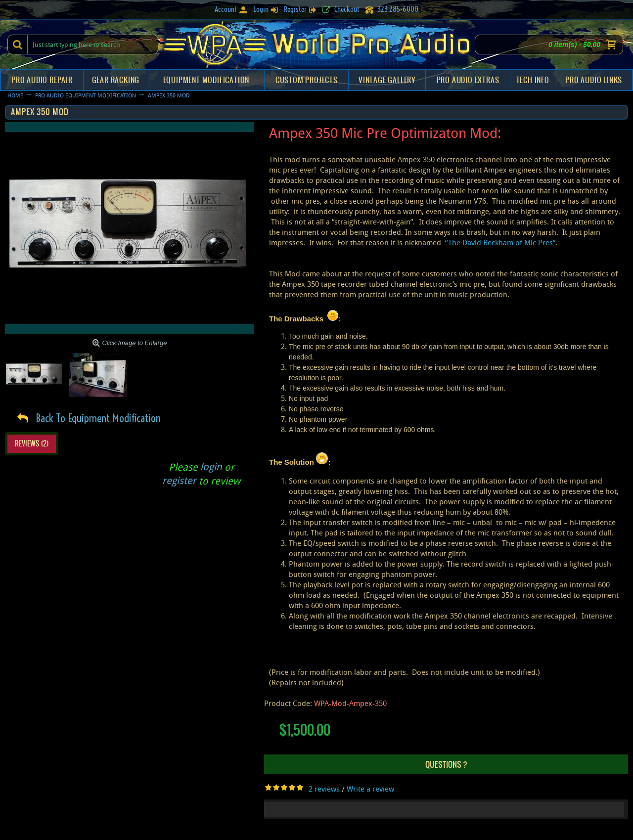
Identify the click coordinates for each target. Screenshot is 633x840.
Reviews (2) (32, 443)
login (211, 466)
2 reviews (324, 789)
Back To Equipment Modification (98, 418)
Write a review (370, 789)
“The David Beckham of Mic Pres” (500, 242)
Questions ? (446, 764)
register (179, 480)
